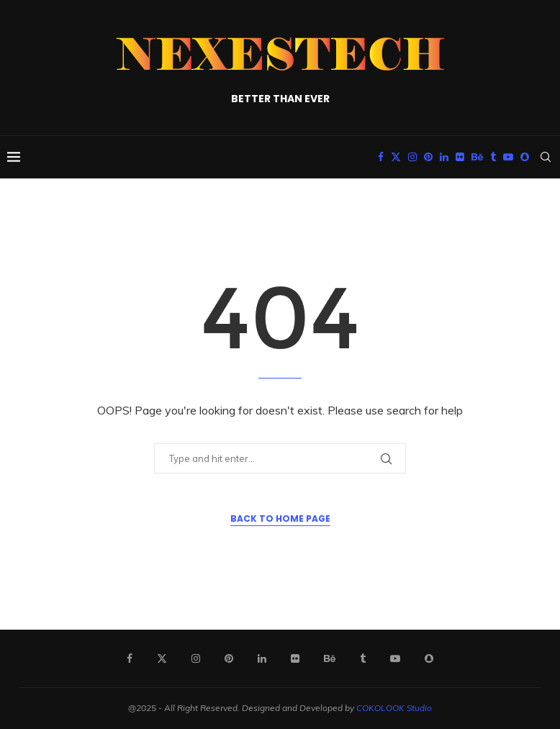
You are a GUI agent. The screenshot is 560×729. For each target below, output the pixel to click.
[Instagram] (412, 157)
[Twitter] (396, 157)
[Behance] (477, 157)
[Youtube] (508, 157)
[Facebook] (381, 157)
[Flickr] (460, 157)
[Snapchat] (525, 157)
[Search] (546, 157)
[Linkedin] (444, 157)
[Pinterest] (428, 157)
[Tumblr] (493, 157)
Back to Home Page (280, 519)
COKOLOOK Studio (394, 708)
